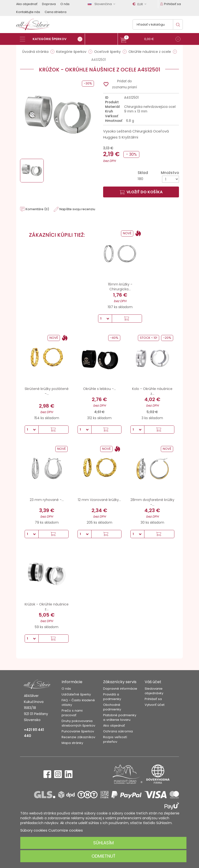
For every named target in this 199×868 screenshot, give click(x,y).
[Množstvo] (171, 179)
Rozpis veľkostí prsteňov (115, 739)
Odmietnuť (103, 856)
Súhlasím (103, 843)
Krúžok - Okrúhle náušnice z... (47, 607)
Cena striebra (56, 12)
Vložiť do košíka (141, 192)
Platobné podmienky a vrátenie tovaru (120, 717)
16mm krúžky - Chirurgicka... (120, 287)
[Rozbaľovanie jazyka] (102, 4)
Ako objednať (27, 4)
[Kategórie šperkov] (52, 39)
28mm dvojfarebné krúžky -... (152, 502)
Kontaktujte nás (28, 12)
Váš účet (153, 682)
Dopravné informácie (120, 689)
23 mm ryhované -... (47, 500)
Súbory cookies (34, 830)
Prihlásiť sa (153, 699)
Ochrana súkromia (118, 731)
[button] (150, 40)
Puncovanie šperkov (78, 731)
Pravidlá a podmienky (112, 697)
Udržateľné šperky (76, 694)
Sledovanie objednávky (154, 691)
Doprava (49, 4)
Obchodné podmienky (112, 707)
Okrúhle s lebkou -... (99, 389)
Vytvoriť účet (155, 705)
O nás (65, 4)
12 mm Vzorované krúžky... (99, 500)
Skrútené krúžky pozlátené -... (47, 391)
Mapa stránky (72, 743)
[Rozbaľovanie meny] (140, 4)
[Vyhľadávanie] (158, 24)
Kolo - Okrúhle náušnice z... (152, 391)
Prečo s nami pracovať (72, 713)
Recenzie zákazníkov (78, 737)
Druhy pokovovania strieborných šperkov (78, 723)
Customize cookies (66, 830)
